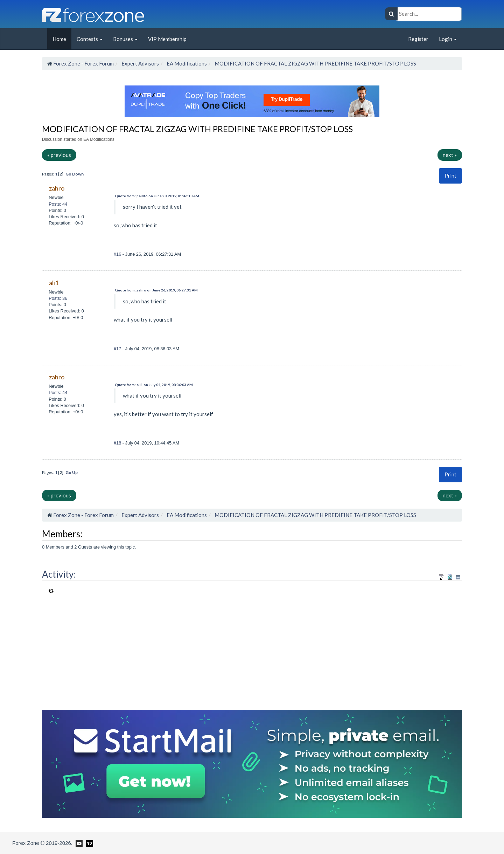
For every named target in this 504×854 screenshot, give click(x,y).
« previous (59, 155)
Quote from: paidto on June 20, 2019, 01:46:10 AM (157, 196)
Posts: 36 (58, 298)
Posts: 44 (58, 204)
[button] (450, 176)
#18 (118, 443)
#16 (118, 254)
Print (450, 175)
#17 (118, 349)
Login (448, 39)
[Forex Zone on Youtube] (78, 843)
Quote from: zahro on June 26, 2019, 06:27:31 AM (156, 290)
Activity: (59, 574)
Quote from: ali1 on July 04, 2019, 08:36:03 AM (154, 385)
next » (450, 155)
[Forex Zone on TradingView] (88, 843)
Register (418, 39)
